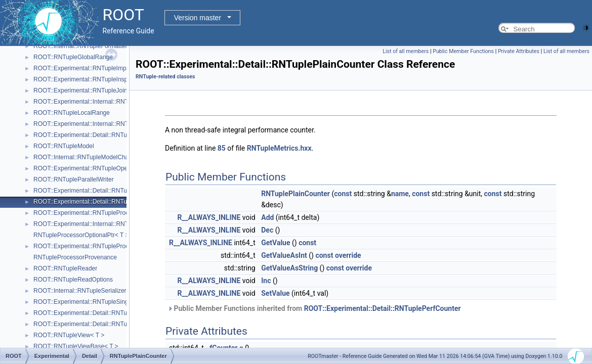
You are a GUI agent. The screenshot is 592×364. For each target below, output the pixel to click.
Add (267, 217)
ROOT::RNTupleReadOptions (73, 280)
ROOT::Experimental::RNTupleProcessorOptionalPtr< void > (114, 246)
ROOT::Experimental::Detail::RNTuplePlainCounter (102, 202)
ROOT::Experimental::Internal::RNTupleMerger (96, 124)
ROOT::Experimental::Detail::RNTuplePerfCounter (101, 191)
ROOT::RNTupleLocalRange (72, 113)
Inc (266, 281)
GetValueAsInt (284, 255)
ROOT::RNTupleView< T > (69, 335)
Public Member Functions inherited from (314, 308)
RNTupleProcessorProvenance (75, 257)
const (343, 194)
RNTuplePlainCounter (295, 194)
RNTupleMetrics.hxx (279, 148)
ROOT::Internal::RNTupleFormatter (80, 46)
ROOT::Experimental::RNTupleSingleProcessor (97, 302)
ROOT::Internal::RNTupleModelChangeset (90, 157)
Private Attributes (519, 51)
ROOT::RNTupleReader (65, 268)
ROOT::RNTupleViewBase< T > (76, 346)
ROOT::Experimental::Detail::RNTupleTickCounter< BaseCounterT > (125, 313)
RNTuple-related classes (165, 77)
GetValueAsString (289, 268)
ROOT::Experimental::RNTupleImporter (86, 68)
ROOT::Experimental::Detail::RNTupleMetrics (94, 135)
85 (222, 148)
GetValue (276, 243)
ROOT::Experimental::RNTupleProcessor (89, 213)
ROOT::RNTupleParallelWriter (74, 179)
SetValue (275, 293)
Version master (198, 18)
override (348, 255)
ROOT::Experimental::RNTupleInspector (87, 79)
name (400, 194)
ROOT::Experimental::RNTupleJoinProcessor (94, 90)
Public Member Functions (463, 51)
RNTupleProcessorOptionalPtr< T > (81, 235)
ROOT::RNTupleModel (64, 146)
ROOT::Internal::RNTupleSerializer (80, 291)
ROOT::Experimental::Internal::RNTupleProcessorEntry (107, 224)
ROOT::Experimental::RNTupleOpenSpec (89, 168)
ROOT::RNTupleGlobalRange (73, 57)
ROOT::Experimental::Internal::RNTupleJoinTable (99, 102)
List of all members (406, 51)
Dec (267, 230)
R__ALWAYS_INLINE (209, 217)
